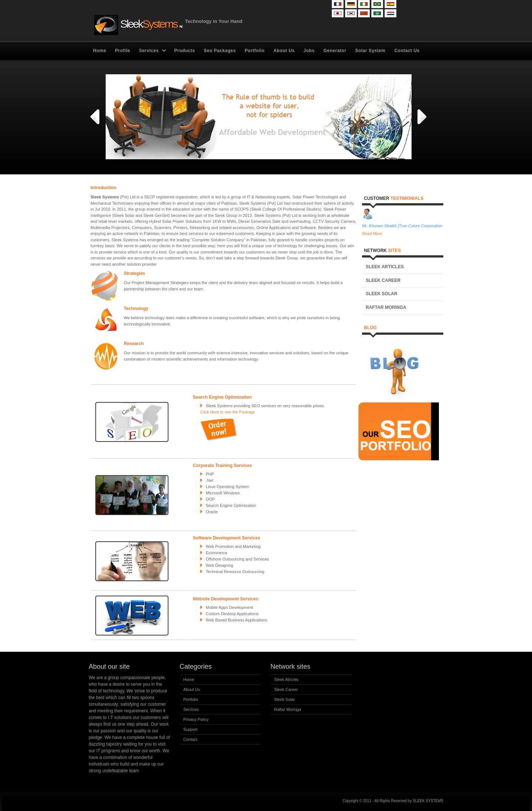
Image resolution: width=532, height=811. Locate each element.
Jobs (309, 51)
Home (100, 51)
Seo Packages (220, 51)
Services (149, 51)
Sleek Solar (381, 294)
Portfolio (255, 51)
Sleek (138, 25)
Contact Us (407, 51)
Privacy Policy (196, 719)
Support (190, 729)
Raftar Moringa (386, 307)
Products (185, 51)
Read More (372, 234)
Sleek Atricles (286, 679)
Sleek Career (383, 280)
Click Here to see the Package (228, 412)
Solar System (370, 51)
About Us (284, 51)
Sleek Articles (385, 267)
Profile (122, 51)
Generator (335, 51)
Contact (190, 739)
